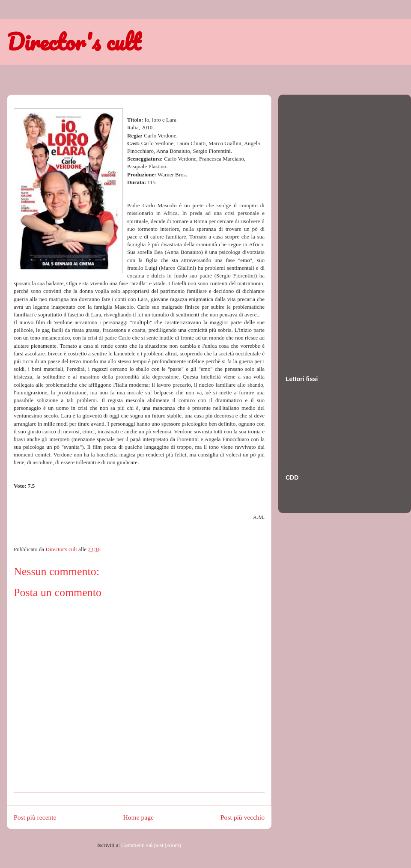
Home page (138, 817)
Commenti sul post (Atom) (151, 845)
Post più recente (35, 817)
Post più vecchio (243, 817)
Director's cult (74, 42)
